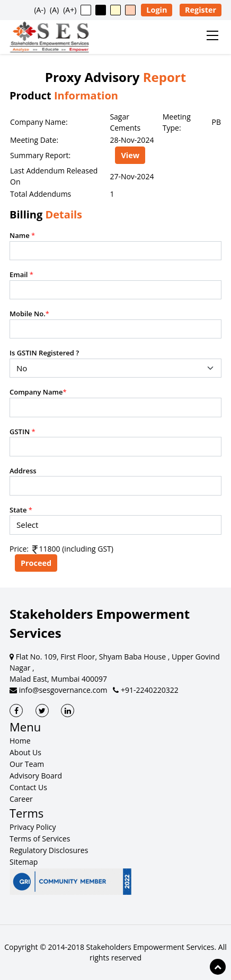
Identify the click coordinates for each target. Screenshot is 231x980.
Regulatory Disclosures (49, 850)
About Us (25, 752)
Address (23, 471)
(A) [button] (54, 10)
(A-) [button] (40, 10)
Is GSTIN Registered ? (44, 353)
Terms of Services (40, 839)
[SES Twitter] (42, 711)
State (21, 510)
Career (21, 799)
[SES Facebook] (16, 711)
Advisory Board (36, 776)
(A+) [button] (70, 10)
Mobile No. (29, 314)
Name (22, 235)
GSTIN (23, 432)
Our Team (27, 764)
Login (157, 10)
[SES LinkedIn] (68, 711)
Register (201, 10)
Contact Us (28, 787)
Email (21, 274)
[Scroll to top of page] (218, 967)
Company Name (38, 392)
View (130, 155)
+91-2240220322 (145, 690)
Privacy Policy (33, 827)
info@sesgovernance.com (59, 690)
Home (20, 741)
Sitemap (24, 862)
